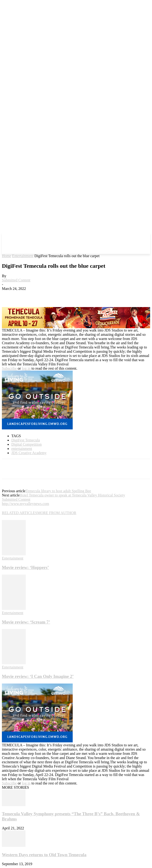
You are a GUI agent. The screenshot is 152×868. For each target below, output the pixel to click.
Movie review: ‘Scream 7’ (26, 622)
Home (6, 256)
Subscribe (9, 368)
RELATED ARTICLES (20, 513)
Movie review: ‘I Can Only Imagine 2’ (38, 676)
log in (26, 368)
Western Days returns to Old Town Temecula (44, 855)
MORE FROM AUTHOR (57, 513)
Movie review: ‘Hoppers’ (25, 567)
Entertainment (23, 256)
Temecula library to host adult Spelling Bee (58, 491)
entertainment (22, 449)
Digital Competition (26, 444)
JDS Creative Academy (29, 453)
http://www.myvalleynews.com (25, 504)
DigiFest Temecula (26, 440)
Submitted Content (16, 280)
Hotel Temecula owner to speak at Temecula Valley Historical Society (72, 495)
